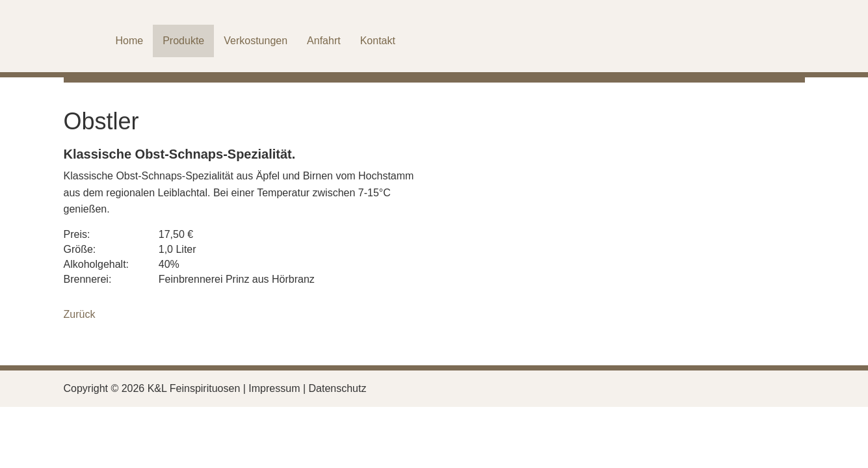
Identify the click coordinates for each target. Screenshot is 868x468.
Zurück (80, 314)
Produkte (183, 41)
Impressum (274, 388)
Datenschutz (338, 388)
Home (130, 41)
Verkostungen (256, 41)
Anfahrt (324, 41)
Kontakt (378, 41)
